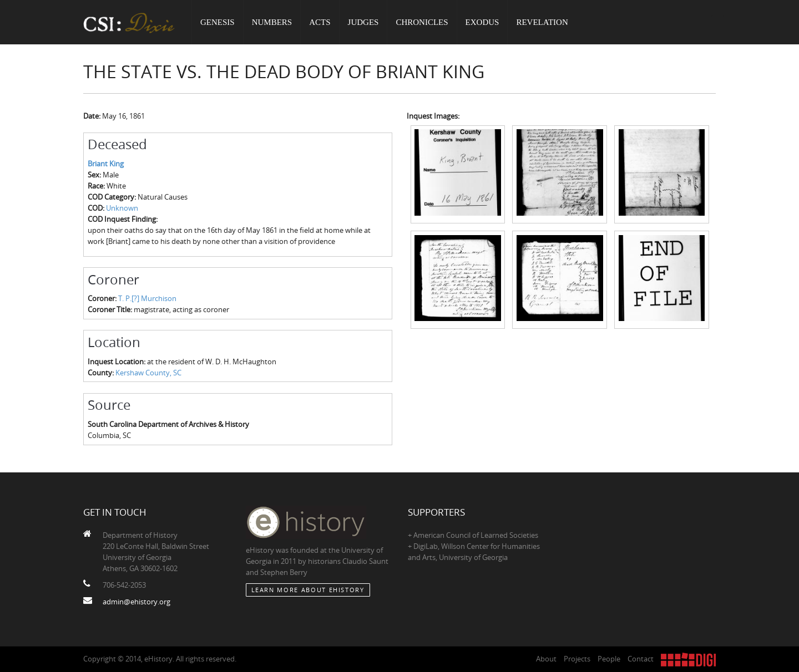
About (546, 659)
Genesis (218, 22)
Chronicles (422, 22)
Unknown (122, 208)
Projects (577, 659)
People (609, 659)
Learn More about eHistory (308, 590)
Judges (363, 22)
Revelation (542, 22)
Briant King (106, 164)
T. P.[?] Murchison (147, 298)
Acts (320, 22)
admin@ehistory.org (136, 602)
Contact (641, 659)
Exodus (482, 22)
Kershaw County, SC (148, 373)
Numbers (272, 22)
